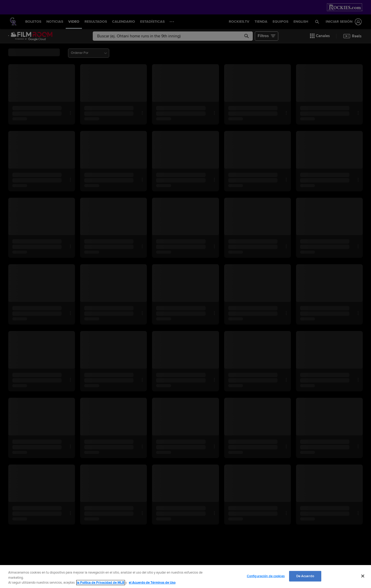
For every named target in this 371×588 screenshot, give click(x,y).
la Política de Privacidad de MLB (101, 583)
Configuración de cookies (266, 576)
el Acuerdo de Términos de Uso (152, 583)
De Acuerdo (305, 576)
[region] (185, 577)
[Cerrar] (363, 576)
